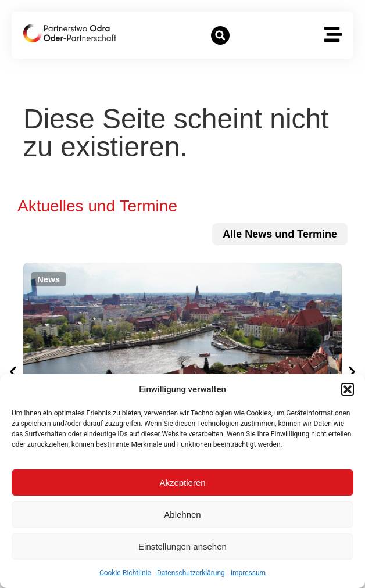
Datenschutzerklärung (191, 573)
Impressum (248, 573)
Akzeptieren (182, 483)
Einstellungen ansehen (182, 546)
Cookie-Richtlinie (125, 573)
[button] (348, 389)
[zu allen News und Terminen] (280, 234)
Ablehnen (182, 514)
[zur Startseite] (70, 33)
